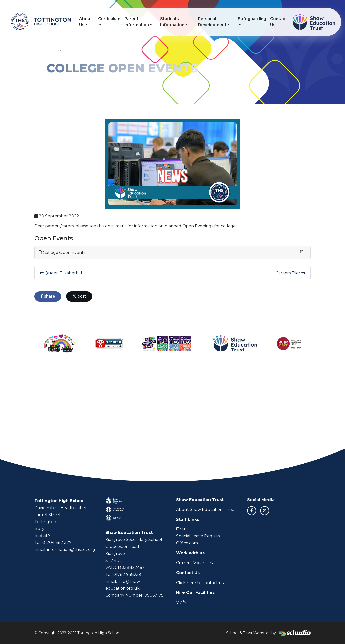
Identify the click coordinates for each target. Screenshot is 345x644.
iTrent (182, 529)
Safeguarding (252, 19)
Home (52, 50)
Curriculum (109, 19)
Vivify (181, 602)
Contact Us (278, 22)
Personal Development (212, 22)
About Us (86, 22)
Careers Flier (290, 273)
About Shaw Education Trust (205, 509)
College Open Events (62, 253)
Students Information (172, 22)
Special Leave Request (199, 536)
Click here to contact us (200, 583)
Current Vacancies (194, 563)
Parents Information (137, 22)
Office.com (187, 543)
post (79, 296)
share (48, 296)
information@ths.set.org (71, 550)
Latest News (74, 50)
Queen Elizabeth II (61, 273)
